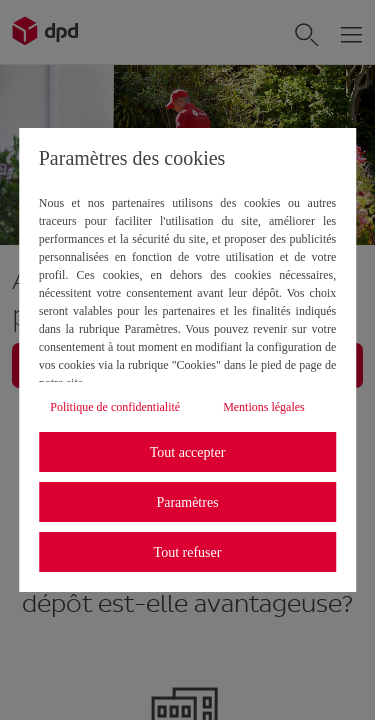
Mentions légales (264, 407)
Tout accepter (188, 452)
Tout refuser (188, 552)
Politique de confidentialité (115, 407)
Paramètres (187, 502)
